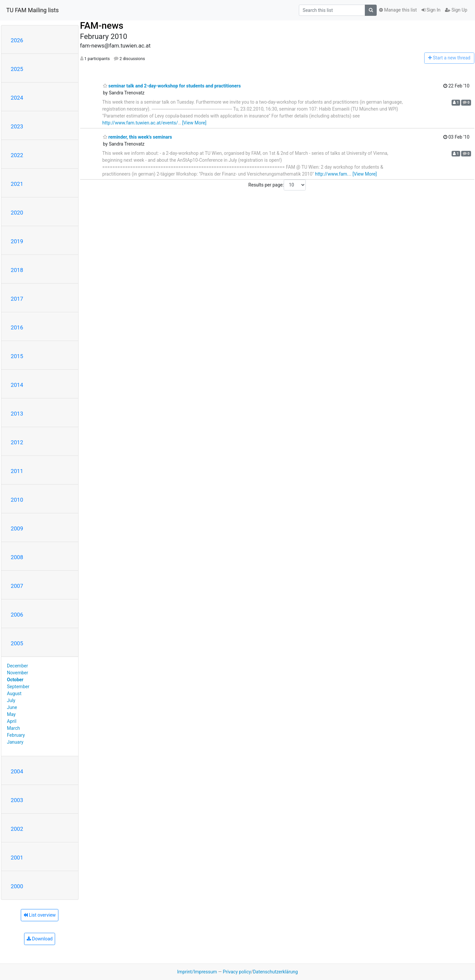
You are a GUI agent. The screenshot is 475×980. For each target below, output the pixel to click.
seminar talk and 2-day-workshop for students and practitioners (172, 86)
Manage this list (398, 10)
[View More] (194, 123)
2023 (17, 126)
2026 (17, 40)
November (17, 673)
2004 (17, 771)
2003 (17, 800)
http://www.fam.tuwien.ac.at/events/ (140, 123)
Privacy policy (237, 972)
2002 (17, 829)
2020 (17, 213)
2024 (17, 98)
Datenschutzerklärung (275, 972)
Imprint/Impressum (197, 972)
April (12, 721)
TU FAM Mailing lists (32, 10)
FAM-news (102, 26)
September (18, 687)
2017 (17, 299)
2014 (17, 385)
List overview (40, 915)
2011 (17, 471)
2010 (17, 500)
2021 (17, 184)
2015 (17, 356)
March (14, 728)
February (16, 735)
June (12, 707)
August (14, 693)
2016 (17, 327)
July (11, 700)
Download (40, 939)
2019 (17, 241)
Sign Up (456, 10)
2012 (17, 442)
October (15, 680)
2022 (17, 155)
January (15, 742)
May (11, 714)
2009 (17, 528)
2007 (17, 586)
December (17, 666)
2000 (17, 886)
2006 (17, 615)
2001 (17, 858)
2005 (17, 643)
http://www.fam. (332, 174)
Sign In (431, 10)
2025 (17, 69)
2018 (17, 270)
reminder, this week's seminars (138, 137)
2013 (17, 414)
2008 (17, 557)
